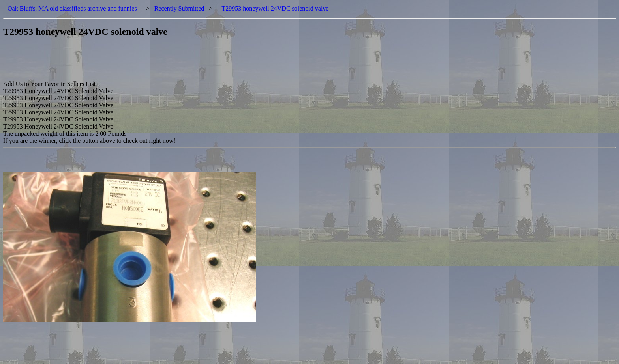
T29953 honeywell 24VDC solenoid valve (275, 8)
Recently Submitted (179, 8)
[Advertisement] (147, 63)
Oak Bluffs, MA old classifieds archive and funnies (72, 8)
